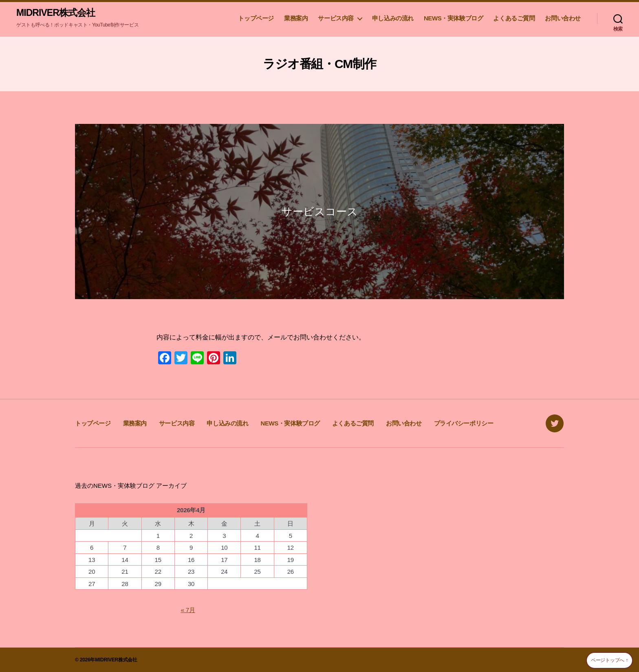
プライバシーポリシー (464, 424)
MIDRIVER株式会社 (57, 13)
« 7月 (188, 610)
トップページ (256, 19)
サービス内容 (336, 19)
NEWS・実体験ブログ (453, 19)
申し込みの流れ (393, 19)
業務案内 (296, 19)
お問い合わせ (563, 19)
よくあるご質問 (514, 19)
